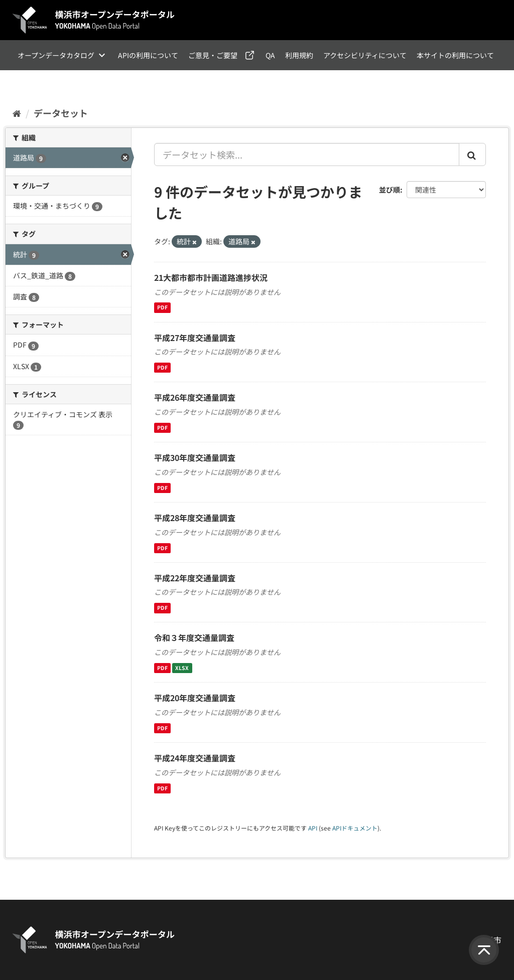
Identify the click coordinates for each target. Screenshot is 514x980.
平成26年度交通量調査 (195, 397)
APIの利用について (148, 55)
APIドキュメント (355, 828)
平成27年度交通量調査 (195, 338)
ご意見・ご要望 (213, 55)
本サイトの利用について (455, 55)
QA (270, 55)
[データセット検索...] (307, 154)
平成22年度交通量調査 (195, 578)
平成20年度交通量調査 (195, 698)
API (313, 828)
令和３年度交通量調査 (194, 637)
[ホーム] (17, 113)
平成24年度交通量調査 (195, 758)
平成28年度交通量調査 (195, 518)
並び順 (390, 190)
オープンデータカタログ (56, 55)
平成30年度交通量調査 (195, 457)
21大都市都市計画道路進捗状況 (211, 277)
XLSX (182, 668)
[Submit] (472, 154)
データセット (61, 113)
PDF (162, 308)
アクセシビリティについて (365, 55)
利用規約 (299, 55)
